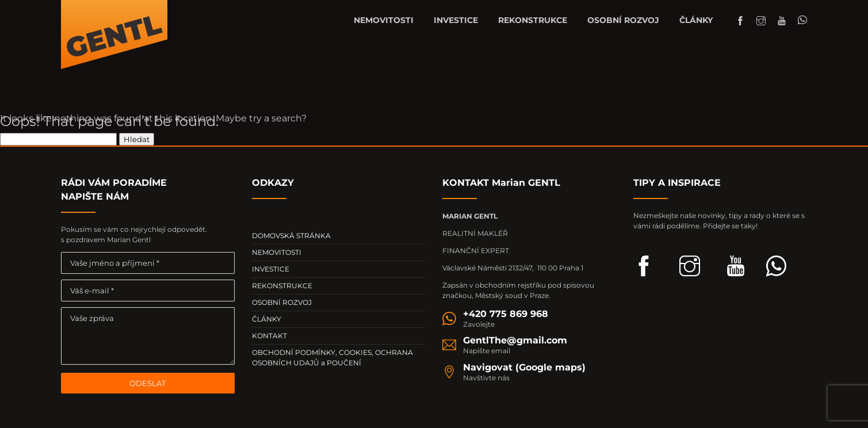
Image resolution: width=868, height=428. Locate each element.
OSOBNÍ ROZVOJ (623, 20)
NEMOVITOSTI (384, 20)
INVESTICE (456, 20)
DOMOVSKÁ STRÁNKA (291, 236)
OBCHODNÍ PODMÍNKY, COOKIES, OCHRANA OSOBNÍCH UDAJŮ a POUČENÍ (332, 358)
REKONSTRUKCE (533, 20)
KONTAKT (269, 336)
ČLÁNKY (696, 20)
